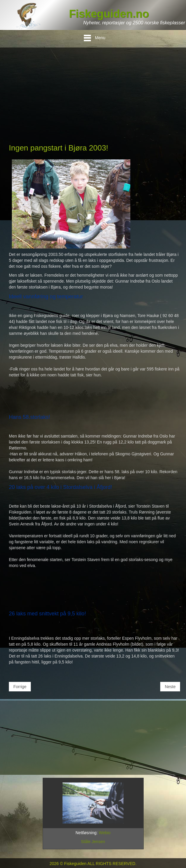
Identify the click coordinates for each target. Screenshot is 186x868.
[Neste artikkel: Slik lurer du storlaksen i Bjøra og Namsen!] (170, 687)
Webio (105, 833)
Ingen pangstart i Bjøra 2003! (58, 148)
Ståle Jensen (93, 842)
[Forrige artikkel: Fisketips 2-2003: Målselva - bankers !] (20, 687)
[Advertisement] (94, 98)
